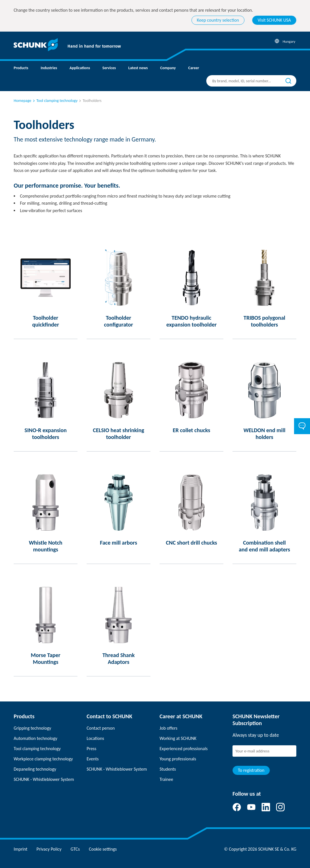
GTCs (75, 849)
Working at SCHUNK (178, 738)
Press (91, 749)
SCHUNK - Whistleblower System (44, 779)
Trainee (166, 779)
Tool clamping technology (55, 101)
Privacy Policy (49, 849)
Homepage (23, 101)
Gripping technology (32, 728)
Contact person (101, 728)
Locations (95, 738)
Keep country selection (218, 20)
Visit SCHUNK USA (274, 20)
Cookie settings (103, 849)
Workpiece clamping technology (43, 759)
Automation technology (35, 738)
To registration (251, 770)
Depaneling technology (35, 769)
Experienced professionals (184, 749)
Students (168, 769)
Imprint (21, 849)
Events (93, 759)
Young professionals (178, 759)
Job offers (168, 728)
